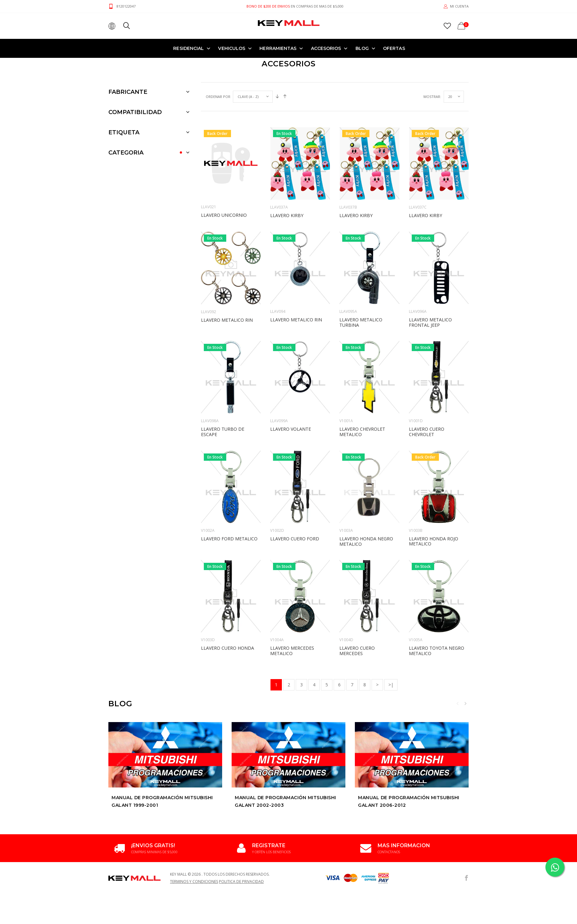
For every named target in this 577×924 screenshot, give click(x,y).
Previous (458, 664)
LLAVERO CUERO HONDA (228, 609)
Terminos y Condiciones (194, 842)
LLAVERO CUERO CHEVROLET (427, 392)
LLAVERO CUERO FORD (295, 499)
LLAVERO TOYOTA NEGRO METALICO (437, 611)
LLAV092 (209, 273)
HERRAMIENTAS (278, 48)
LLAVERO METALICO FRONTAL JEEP (430, 283)
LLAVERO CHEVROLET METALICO (362, 392)
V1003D (208, 601)
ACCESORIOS (326, 48)
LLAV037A (279, 168)
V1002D (277, 491)
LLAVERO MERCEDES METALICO (292, 611)
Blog (362, 48)
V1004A (277, 601)
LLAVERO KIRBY (287, 176)
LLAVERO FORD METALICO (229, 499)
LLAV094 (278, 272)
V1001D (416, 382)
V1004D (346, 601)
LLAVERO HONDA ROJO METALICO (434, 502)
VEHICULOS (232, 48)
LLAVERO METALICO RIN (227, 281)
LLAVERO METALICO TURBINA (361, 283)
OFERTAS (394, 48)
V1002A (208, 491)
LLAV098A (210, 382)
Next (465, 664)
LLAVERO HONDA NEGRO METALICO (366, 502)
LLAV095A (348, 272)
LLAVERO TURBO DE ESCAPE (223, 392)
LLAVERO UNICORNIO (224, 176)
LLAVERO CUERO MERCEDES (357, 611)
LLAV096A (418, 272)
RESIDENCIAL (188, 48)
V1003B (416, 491)
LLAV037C (418, 168)
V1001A (346, 382)
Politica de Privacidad (241, 842)
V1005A (416, 601)
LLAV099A (279, 382)
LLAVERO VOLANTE (291, 390)
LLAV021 (209, 168)
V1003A (346, 491)
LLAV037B (348, 168)
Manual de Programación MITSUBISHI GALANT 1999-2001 (162, 762)
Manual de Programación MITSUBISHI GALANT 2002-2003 (285, 762)
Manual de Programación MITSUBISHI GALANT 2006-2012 (409, 762)
